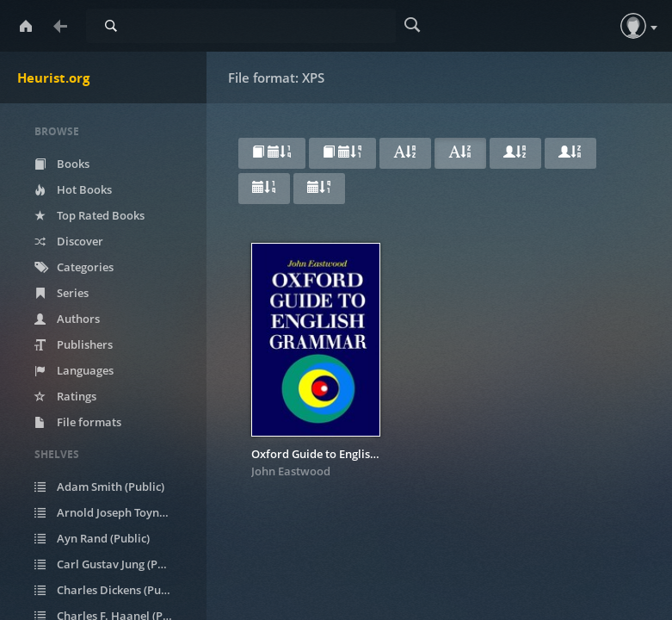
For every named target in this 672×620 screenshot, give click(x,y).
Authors (67, 319)
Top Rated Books (89, 215)
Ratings (65, 396)
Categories (74, 267)
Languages (74, 370)
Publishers (74, 344)
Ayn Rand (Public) (92, 538)
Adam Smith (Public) (99, 487)
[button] (633, 26)
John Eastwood (291, 471)
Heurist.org (53, 77)
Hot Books (73, 189)
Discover (69, 241)
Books (62, 164)
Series (62, 293)
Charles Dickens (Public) (109, 590)
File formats (78, 422)
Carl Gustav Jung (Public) (111, 564)
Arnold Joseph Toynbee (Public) (114, 512)
